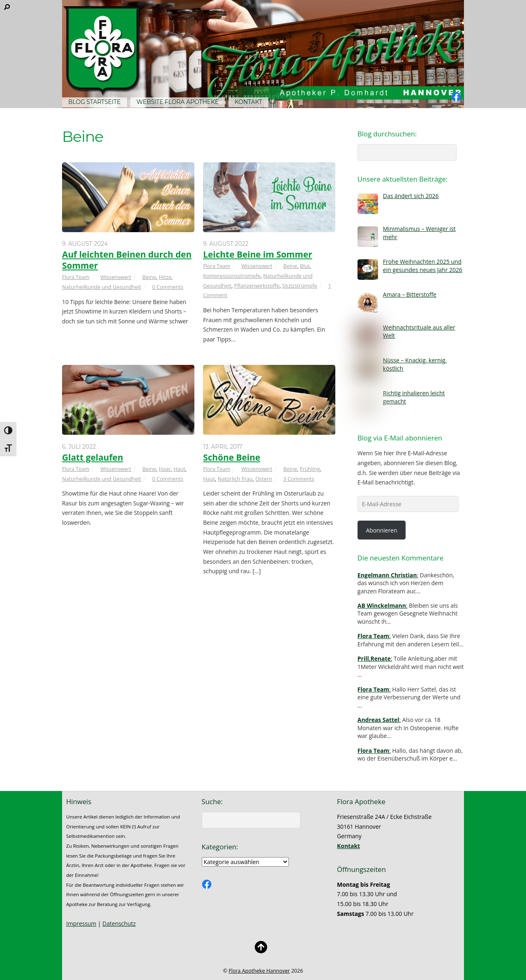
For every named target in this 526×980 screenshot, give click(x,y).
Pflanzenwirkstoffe (257, 286)
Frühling (310, 469)
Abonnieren (381, 530)
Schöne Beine (232, 457)
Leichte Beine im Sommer (258, 254)
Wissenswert (116, 277)
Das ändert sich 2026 (411, 196)
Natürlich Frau (235, 479)
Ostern (264, 479)
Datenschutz (119, 924)
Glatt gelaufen (93, 457)
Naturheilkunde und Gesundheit (102, 287)
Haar (165, 469)
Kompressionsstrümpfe (232, 276)
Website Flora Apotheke (178, 102)
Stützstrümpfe (300, 286)
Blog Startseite (95, 102)
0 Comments (168, 287)
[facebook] (456, 97)
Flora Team (76, 277)
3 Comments (299, 479)
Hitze (165, 277)
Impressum (81, 924)
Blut (305, 266)
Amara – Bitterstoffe (410, 294)
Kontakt (248, 102)
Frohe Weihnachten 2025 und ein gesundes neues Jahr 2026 (423, 265)
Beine (149, 277)
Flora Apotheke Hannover (259, 971)
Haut (179, 469)
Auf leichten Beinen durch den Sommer (127, 260)
